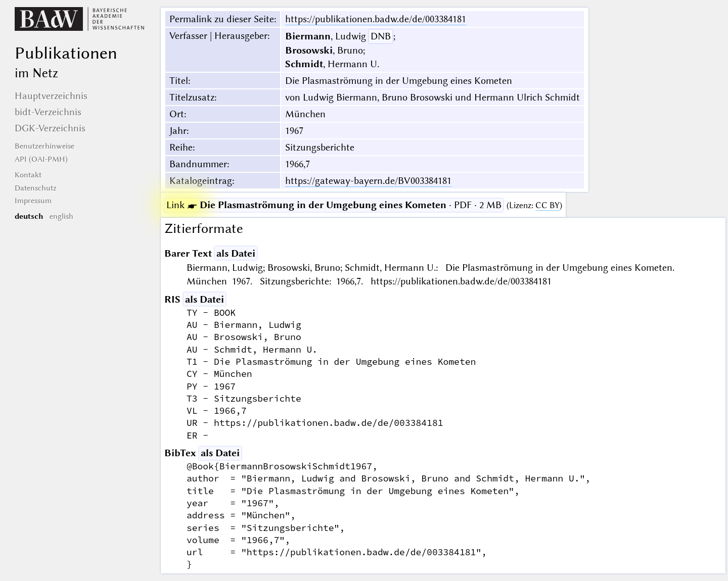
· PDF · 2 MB (334, 205)
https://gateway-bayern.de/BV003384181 (368, 181)
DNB (381, 36)
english (61, 216)
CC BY (548, 205)
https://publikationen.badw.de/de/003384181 (376, 19)
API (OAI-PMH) (41, 159)
